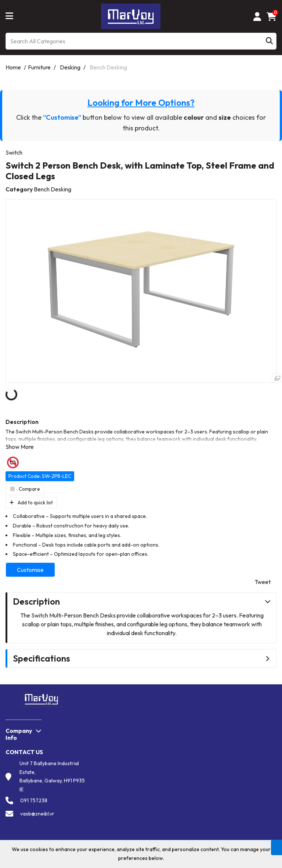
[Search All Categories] (141, 41)
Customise (30, 570)
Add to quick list (31, 503)
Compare (25, 489)
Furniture (39, 67)
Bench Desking (108, 67)
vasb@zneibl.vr (37, 814)
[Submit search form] (269, 41)
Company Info (19, 734)
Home (13, 67)
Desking (70, 67)
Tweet (263, 582)
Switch (14, 152)
